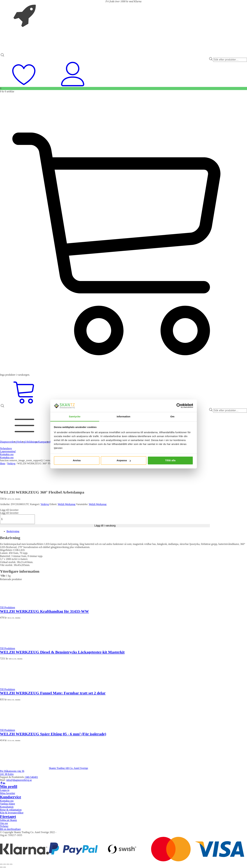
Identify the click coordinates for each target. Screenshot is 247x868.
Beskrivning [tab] (13, 531)
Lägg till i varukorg (105, 526)
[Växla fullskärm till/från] (5, 864)
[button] (9, 510)
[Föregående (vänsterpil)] (1, 867)
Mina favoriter (8, 793)
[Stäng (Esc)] (11, 864)
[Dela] (8, 864)
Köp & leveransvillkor (12, 813)
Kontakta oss (7, 454)
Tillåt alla (170, 461)
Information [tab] (124, 416)
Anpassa (124, 461)
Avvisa (77, 461)
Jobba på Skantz (8, 820)
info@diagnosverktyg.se (19, 780)
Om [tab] (172, 416)
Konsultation (7, 807)
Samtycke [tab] (75, 416)
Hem (3, 463)
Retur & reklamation (11, 810)
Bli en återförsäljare (10, 829)
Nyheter (4, 826)
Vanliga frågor (7, 804)
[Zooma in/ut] (1, 864)
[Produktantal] (17, 519)
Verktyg (11, 463)
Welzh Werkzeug (67, 504)
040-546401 (31, 777)
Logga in (5, 790)
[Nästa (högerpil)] (5, 867)
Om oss (4, 823)
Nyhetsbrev (6, 448)
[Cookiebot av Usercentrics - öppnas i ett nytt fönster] (179, 406)
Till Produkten (7, 607)
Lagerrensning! (8, 451)
